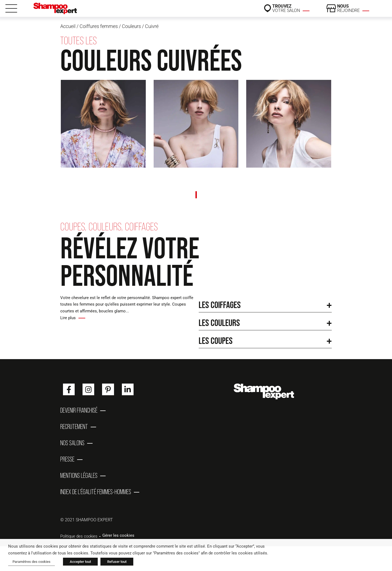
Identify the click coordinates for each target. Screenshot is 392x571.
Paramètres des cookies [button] (31, 562)
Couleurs (131, 26)
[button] (265, 303)
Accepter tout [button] (80, 562)
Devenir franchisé (79, 410)
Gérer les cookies (118, 535)
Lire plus (68, 318)
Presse (67, 459)
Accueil (68, 26)
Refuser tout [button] (117, 562)
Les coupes (216, 341)
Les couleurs (219, 323)
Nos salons (72, 443)
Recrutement (74, 426)
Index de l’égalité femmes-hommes (96, 492)
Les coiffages (220, 305)
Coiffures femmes (99, 26)
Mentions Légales (79, 475)
